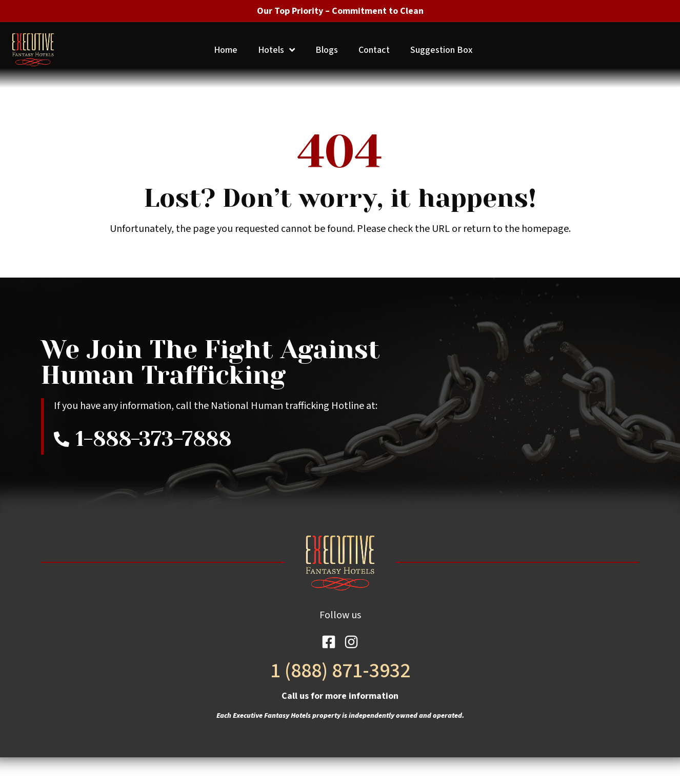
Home (226, 50)
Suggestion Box (441, 50)
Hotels (276, 50)
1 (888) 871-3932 (340, 671)
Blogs (327, 50)
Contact (374, 50)
